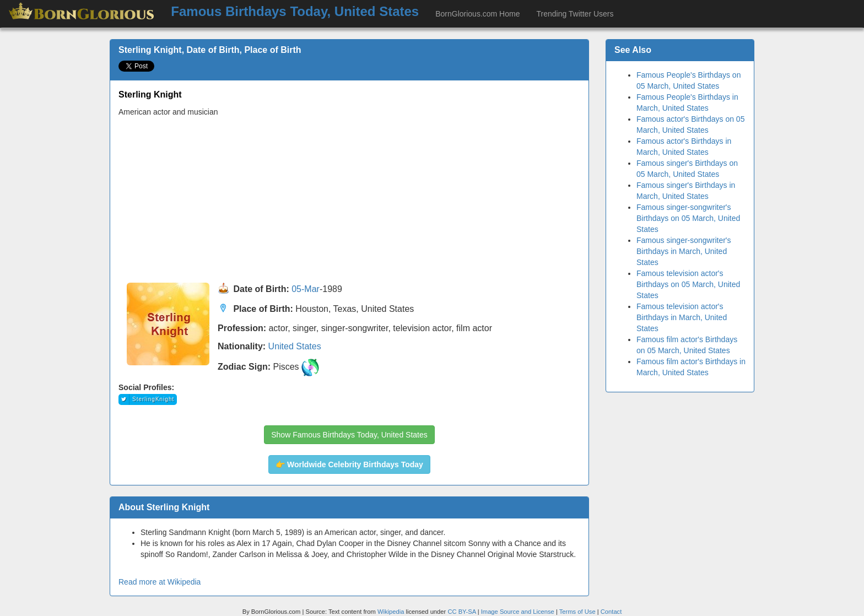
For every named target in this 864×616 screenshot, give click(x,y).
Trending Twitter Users (575, 14)
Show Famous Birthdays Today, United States (349, 435)
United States (295, 346)
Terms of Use (578, 612)
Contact (611, 612)
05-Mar (306, 290)
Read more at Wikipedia (160, 582)
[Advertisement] (349, 200)
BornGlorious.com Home (477, 14)
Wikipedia (391, 612)
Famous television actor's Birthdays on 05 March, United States (688, 284)
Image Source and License (518, 612)
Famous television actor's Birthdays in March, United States (682, 317)
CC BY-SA (461, 612)
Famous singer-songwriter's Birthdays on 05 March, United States (688, 218)
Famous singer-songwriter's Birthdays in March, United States (684, 251)
